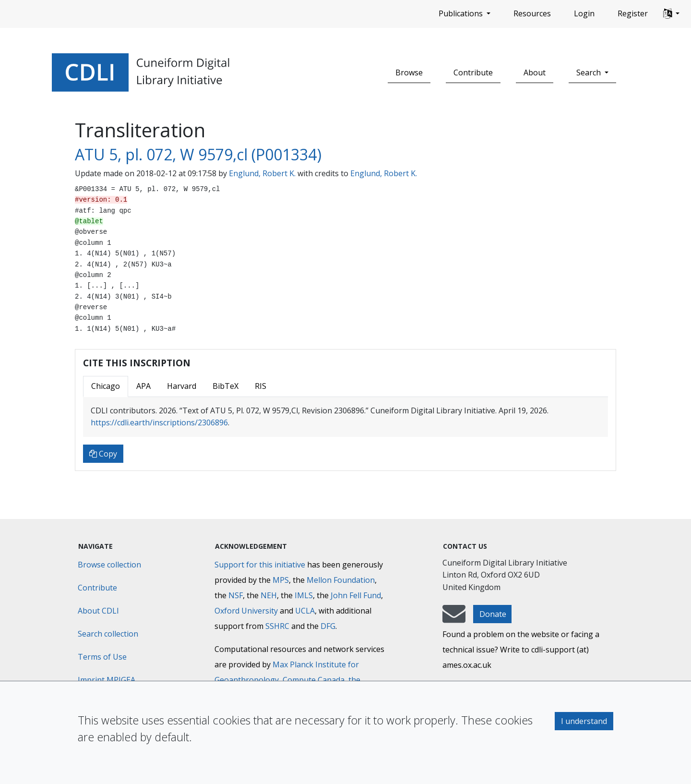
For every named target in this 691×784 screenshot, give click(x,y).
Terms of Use (102, 657)
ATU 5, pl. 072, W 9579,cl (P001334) (198, 154)
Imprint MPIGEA (107, 680)
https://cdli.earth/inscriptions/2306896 (159, 422)
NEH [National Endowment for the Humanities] (269, 595)
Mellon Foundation (341, 580)
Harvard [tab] (182, 386)
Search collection (108, 634)
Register (633, 13)
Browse (409, 72)
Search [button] (590, 72)
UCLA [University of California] (305, 611)
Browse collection (109, 565)
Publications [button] (462, 13)
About (535, 72)
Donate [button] (493, 614)
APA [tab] (143, 386)
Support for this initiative (260, 565)
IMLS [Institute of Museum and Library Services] (304, 595)
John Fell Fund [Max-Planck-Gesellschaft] (356, 595)
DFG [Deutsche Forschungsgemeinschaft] (328, 626)
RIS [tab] (261, 386)
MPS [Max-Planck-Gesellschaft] (281, 580)
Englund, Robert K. (262, 173)
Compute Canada (314, 680)
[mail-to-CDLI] (454, 618)
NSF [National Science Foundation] (236, 595)
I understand (584, 721)
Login (584, 13)
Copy (103, 454)
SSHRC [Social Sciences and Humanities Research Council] (277, 626)
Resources (532, 13)
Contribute (473, 72)
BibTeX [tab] (226, 386)
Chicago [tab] (106, 386)
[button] (671, 14)
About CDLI (98, 611)
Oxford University (246, 611)
